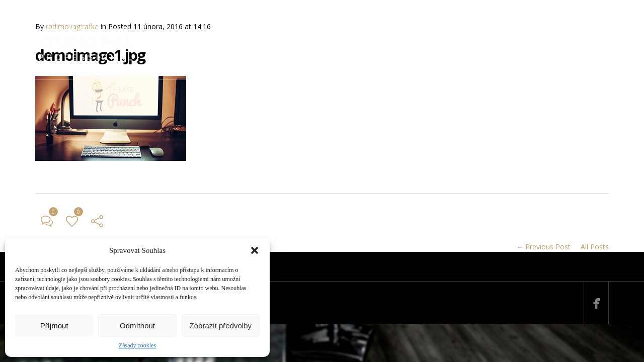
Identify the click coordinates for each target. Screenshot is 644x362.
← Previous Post (543, 247)
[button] (255, 250)
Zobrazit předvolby (221, 326)
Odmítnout (137, 326)
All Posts (595, 247)
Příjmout (54, 326)
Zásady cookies (137, 345)
